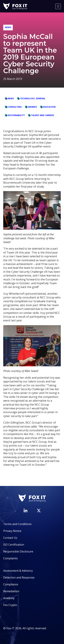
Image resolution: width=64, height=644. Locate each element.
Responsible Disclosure (18, 551)
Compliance (11, 584)
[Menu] (58, 6)
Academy (9, 598)
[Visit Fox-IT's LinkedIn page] (25, 510)
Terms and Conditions (17, 524)
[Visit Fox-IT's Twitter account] (39, 510)
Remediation (11, 591)
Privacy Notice (12, 531)
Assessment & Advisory (18, 571)
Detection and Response (19, 577)
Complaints (10, 558)
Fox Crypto (10, 605)
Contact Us (10, 538)
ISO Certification (14, 545)
